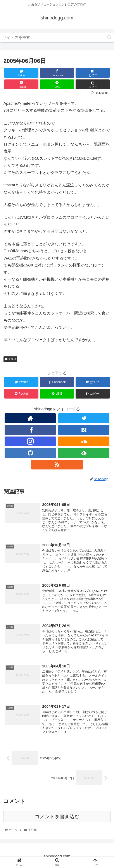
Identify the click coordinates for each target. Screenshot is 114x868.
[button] (109, 37)
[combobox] (57, 38)
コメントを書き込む (57, 818)
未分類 (10, 359)
